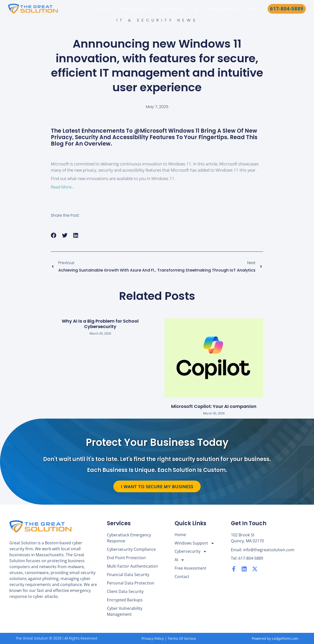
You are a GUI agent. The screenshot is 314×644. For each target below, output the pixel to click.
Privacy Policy (153, 638)
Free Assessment (224, 9)
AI (198, 9)
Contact (252, 9)
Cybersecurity (174, 9)
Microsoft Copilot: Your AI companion (214, 406)
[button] (287, 9)
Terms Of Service (182, 638)
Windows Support (136, 9)
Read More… (63, 187)
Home (108, 9)
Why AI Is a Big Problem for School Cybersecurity (100, 324)
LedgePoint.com (285, 638)
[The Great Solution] (33, 8)
